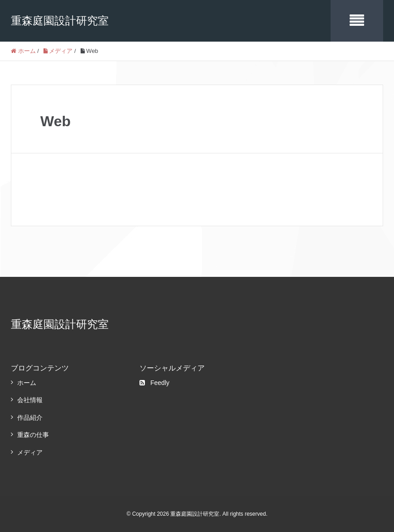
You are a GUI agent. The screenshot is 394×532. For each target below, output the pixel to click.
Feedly (154, 383)
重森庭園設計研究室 (60, 21)
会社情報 (30, 400)
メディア (30, 452)
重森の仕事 (33, 435)
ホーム (27, 383)
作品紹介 (30, 418)
